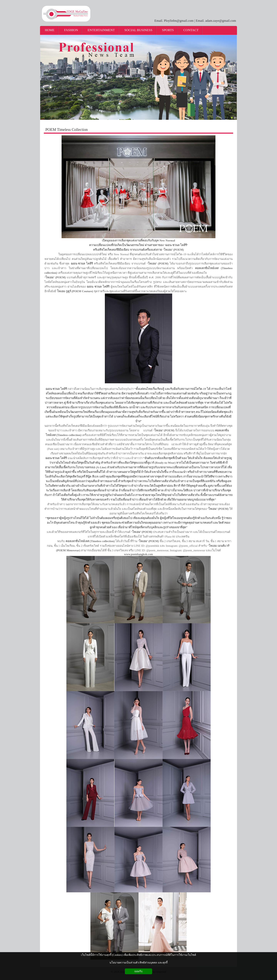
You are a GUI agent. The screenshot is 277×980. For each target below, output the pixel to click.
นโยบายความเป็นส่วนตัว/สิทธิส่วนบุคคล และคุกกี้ (138, 963)
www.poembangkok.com (138, 554)
